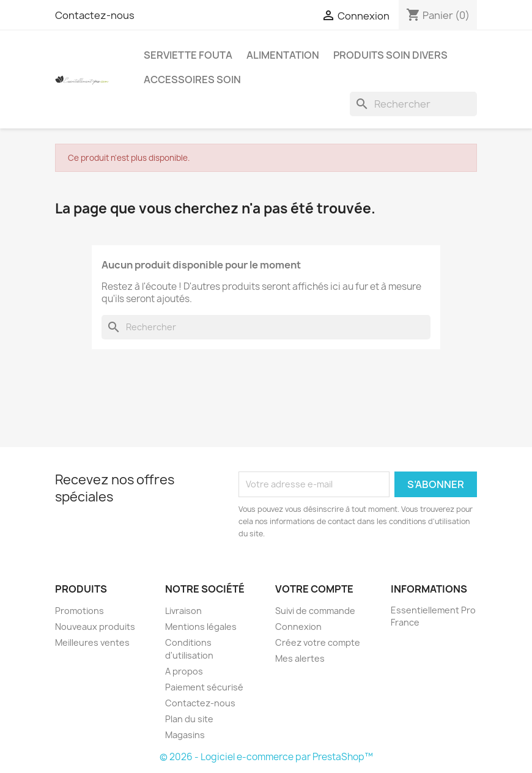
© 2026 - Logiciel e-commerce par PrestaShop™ (266, 757)
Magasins (185, 735)
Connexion (298, 627)
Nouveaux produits (95, 627)
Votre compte (314, 589)
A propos (184, 671)
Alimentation (283, 55)
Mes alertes (300, 658)
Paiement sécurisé (204, 687)
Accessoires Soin (192, 80)
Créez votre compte (318, 642)
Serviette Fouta (188, 55)
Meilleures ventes (92, 642)
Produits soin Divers (390, 55)
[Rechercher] (413, 104)
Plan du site (189, 719)
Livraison (183, 611)
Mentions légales (201, 627)
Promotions (79, 611)
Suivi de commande (315, 611)
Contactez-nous (95, 15)
